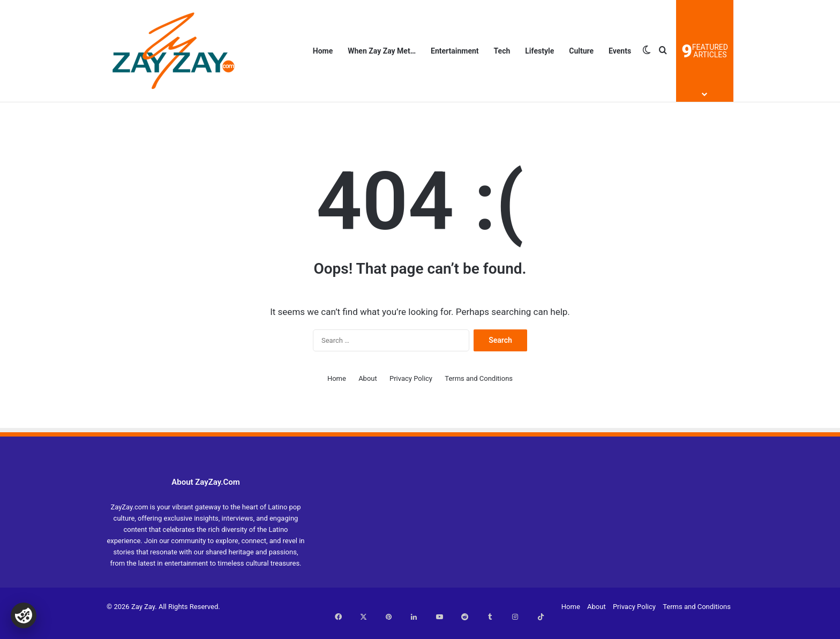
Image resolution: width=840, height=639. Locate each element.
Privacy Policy (411, 378)
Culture (581, 51)
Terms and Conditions (479, 378)
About (368, 378)
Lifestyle (539, 51)
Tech (502, 51)
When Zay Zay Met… (382, 51)
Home (323, 51)
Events (620, 51)
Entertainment (455, 51)
